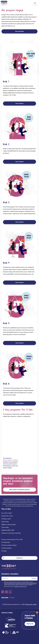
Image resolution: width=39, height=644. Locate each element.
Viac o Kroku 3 (20, 222)
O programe (7, 458)
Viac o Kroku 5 (20, 343)
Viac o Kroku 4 (20, 283)
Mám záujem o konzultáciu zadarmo (20, 490)
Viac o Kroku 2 (20, 162)
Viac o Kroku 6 (20, 403)
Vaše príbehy (5, 522)
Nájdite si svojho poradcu (9, 524)
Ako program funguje (11, 460)
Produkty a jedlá (6, 519)
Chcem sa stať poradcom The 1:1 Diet (12, 540)
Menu (35, 3)
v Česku (11, 598)
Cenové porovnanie (10, 464)
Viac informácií (19, 31)
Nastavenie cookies (31, 604)
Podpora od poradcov (11, 462)
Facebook (3, 592)
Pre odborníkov (6, 542)
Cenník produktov (7, 548)
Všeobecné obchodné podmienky (11, 533)
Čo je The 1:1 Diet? (7, 513)
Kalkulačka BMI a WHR (8, 530)
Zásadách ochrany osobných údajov (20, 587)
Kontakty (4, 551)
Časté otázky (7, 468)
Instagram (6, 592)
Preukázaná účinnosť (10, 466)
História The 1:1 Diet (7, 516)
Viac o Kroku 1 (20, 103)
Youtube (10, 592)
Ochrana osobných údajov (9, 545)
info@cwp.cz (32, 584)
